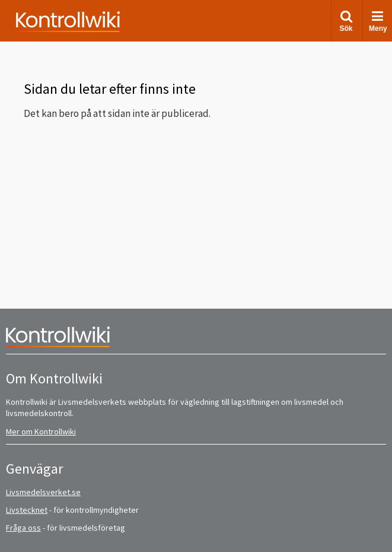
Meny (378, 21)
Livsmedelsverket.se (43, 492)
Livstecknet (27, 510)
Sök (346, 21)
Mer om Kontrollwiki (41, 432)
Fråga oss (23, 528)
